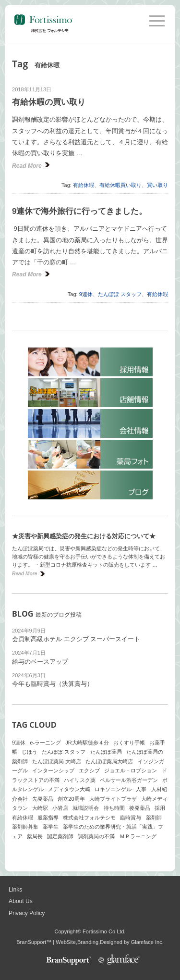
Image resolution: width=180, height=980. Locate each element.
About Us (21, 901)
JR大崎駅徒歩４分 (87, 743)
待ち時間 (114, 808)
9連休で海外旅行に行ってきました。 (79, 211)
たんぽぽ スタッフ (120, 294)
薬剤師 (154, 818)
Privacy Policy (27, 913)
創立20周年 (71, 799)
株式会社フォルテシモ (89, 818)
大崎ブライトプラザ (113, 799)
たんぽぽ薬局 (106, 752)
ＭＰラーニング (138, 836)
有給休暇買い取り (120, 185)
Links (15, 890)
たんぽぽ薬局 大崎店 (57, 761)
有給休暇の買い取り (49, 102)
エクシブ (89, 770)
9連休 (86, 294)
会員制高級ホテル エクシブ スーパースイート (76, 639)
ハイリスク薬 (80, 780)
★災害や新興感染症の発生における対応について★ (84, 536)
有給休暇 (84, 185)
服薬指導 (48, 818)
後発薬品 (140, 808)
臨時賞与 (131, 818)
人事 (141, 789)
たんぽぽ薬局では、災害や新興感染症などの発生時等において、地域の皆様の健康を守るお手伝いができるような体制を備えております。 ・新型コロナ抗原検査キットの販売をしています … (89, 556)
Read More (27, 166)
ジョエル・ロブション (131, 770)
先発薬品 (43, 799)
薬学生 (51, 827)
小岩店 (60, 808)
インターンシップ (53, 770)
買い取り (157, 185)
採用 (160, 808)
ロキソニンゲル (113, 789)
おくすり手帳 (129, 743)
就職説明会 (86, 808)
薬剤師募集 (25, 827)
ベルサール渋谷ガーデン (129, 780)
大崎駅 (40, 808)
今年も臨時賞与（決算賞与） (53, 684)
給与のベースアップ (40, 662)
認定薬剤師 (60, 836)
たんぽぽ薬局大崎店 (109, 761)
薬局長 (35, 836)
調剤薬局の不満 (96, 836)
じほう (30, 752)
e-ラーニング (45, 743)
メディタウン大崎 (69, 789)
